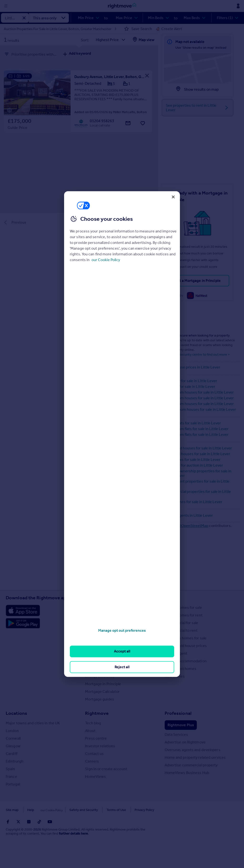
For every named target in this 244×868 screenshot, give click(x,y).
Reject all (122, 667)
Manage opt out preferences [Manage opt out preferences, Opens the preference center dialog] (122, 630)
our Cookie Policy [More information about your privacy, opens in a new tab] (106, 260)
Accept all (122, 651)
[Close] (173, 197)
